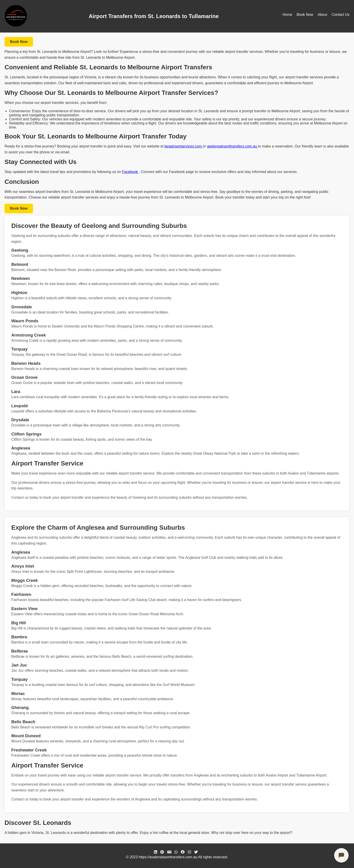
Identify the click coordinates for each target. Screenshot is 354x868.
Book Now (305, 15)
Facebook (130, 172)
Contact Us (341, 15)
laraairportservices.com (184, 146)
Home (287, 15)
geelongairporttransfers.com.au (233, 146)
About (322, 15)
